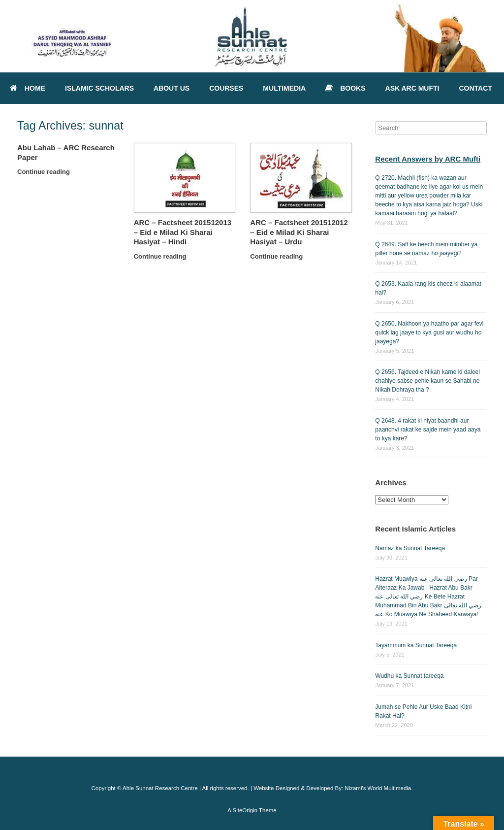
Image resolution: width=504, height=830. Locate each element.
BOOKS (345, 88)
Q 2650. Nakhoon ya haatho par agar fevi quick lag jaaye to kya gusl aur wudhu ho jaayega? (429, 332)
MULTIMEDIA (284, 88)
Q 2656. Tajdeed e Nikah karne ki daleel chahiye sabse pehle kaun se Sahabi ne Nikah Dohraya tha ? (427, 381)
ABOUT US (172, 88)
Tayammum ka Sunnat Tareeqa (416, 645)
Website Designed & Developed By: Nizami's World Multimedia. (333, 788)
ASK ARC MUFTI (412, 88)
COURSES (226, 88)
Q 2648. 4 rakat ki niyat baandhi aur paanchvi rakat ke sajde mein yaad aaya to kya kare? (428, 430)
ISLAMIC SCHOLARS (99, 88)
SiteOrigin (245, 810)
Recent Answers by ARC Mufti (428, 159)
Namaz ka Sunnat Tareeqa (410, 548)
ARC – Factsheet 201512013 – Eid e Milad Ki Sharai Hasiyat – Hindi (183, 232)
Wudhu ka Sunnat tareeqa (409, 676)
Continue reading (47, 172)
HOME (28, 88)
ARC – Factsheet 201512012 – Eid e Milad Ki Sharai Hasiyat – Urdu (299, 232)
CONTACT (475, 88)
